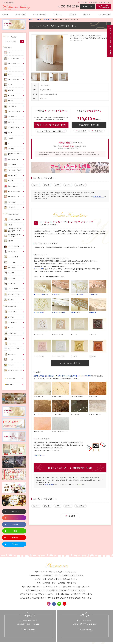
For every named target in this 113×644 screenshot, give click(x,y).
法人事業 (73, 14)
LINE (59, 604)
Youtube (64, 604)
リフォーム (58, 14)
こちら (80, 485)
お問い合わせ (49, 485)
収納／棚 (45, 19)
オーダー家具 (20, 14)
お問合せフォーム (98, 197)
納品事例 (87, 14)
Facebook (54, 604)
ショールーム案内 (104, 14)
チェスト (50, 19)
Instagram (49, 604)
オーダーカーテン (40, 14)
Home (31, 19)
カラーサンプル (39, 269)
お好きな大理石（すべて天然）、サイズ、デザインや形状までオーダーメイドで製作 (62, 376)
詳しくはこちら (40, 455)
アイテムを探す (37, 19)
